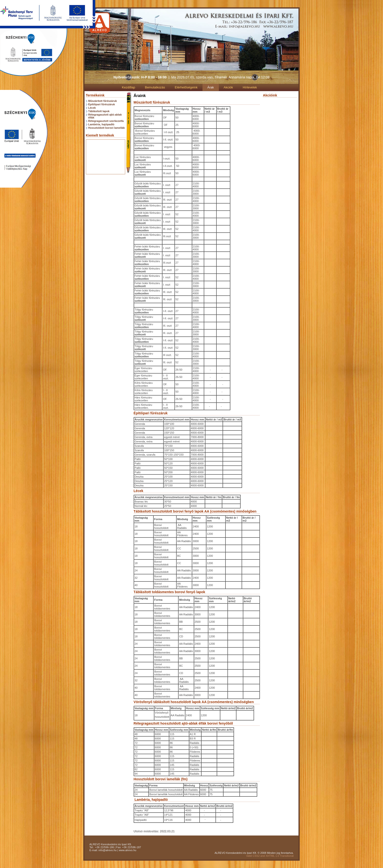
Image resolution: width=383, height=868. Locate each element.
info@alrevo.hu (107, 850)
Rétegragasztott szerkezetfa (106, 121)
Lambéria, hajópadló (101, 124)
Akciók (228, 87)
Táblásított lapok (99, 111)
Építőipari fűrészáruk (101, 104)
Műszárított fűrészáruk (102, 101)
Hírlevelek (250, 87)
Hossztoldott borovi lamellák (106, 128)
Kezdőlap (128, 87)
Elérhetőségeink (186, 87)
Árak (211, 87)
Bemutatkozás (155, 87)
